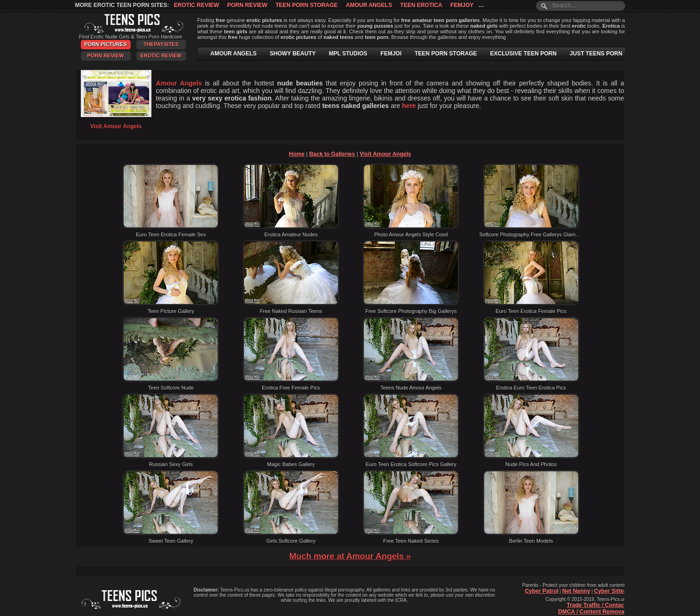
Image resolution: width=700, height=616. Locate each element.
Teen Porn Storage (307, 5)
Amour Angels (369, 5)
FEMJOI (391, 54)
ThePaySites (161, 44)
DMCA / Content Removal (592, 612)
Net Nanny (576, 591)
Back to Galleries (332, 154)
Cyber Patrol (541, 591)
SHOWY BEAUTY (293, 54)
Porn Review (247, 5)
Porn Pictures (105, 44)
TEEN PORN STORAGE (446, 54)
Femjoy (462, 5)
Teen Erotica (421, 5)
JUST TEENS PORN (596, 54)
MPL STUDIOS (348, 54)
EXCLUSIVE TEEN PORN (523, 54)
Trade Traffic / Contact (596, 605)
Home (297, 154)
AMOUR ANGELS (234, 54)
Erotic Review (197, 5)
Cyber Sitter (610, 591)
